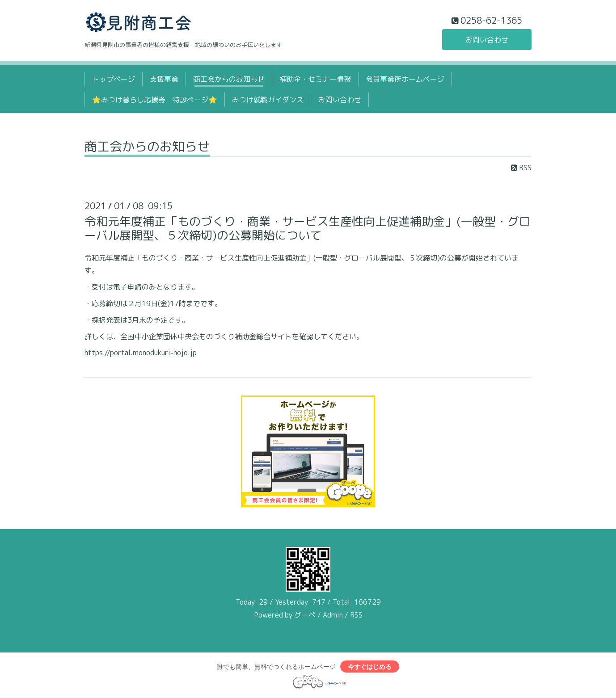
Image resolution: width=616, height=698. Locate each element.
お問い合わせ (487, 40)
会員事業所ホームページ (405, 79)
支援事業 (164, 79)
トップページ (114, 79)
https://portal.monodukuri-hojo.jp (141, 353)
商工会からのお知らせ (229, 79)
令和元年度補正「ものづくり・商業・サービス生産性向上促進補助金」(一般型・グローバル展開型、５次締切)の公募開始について (308, 228)
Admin (333, 615)
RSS (521, 168)
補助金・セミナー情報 (315, 79)
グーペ (305, 615)
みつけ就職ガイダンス (268, 100)
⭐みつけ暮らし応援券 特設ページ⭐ (155, 100)
